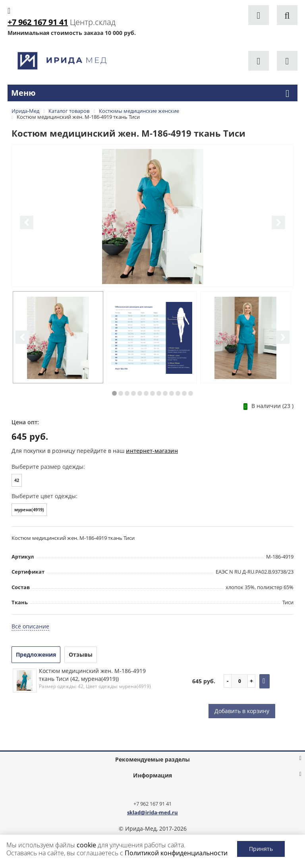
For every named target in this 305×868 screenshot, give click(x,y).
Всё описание (30, 626)
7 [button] (152, 393)
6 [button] (146, 393)
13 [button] (191, 393)
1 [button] (114, 393)
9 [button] (165, 393)
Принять (261, 849)
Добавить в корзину (242, 711)
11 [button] (178, 393)
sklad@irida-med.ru (152, 812)
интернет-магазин (152, 451)
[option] (152, 216)
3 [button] (127, 393)
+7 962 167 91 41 (152, 804)
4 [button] (133, 393)
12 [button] (184, 393)
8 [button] (159, 393)
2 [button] (121, 393)
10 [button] (172, 393)
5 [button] (140, 393)
